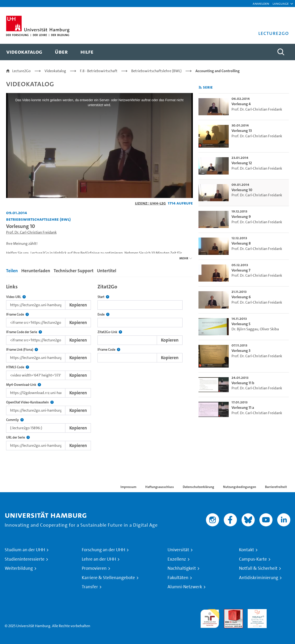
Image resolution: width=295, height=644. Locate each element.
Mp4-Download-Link (24, 385)
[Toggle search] (281, 52)
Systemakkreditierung (281, 612)
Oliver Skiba (269, 329)
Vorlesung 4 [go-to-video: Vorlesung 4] (241, 104)
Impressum (128, 487)
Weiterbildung (19, 568)
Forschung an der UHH (103, 550)
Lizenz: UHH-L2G (150, 203)
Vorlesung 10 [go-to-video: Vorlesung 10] (242, 190)
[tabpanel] (99, 366)
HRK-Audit (256, 612)
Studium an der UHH (25, 550)
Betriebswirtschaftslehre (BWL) (156, 71)
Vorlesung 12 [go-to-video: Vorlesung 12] (242, 163)
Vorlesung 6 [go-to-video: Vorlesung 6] (241, 297)
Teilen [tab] (12, 271)
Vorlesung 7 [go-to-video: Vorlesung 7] (241, 270)
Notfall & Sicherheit (258, 568)
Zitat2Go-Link (110, 332)
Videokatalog (55, 71)
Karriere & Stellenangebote (108, 578)
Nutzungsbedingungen (240, 487)
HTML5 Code (18, 367)
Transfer (90, 587)
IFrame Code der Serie (24, 332)
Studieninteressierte (25, 559)
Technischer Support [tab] (74, 271)
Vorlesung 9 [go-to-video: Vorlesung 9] (241, 217)
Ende (103, 315)
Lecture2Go (21, 71)
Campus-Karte (253, 559)
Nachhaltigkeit (182, 568)
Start (103, 297)
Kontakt (246, 550)
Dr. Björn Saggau (245, 329)
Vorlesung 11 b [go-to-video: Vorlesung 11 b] (243, 383)
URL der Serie (18, 437)
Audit (228, 612)
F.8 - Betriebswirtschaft (99, 71)
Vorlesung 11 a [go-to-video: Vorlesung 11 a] (243, 408)
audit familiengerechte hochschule (210, 617)
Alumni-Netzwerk (185, 587)
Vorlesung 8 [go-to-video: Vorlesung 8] (241, 243)
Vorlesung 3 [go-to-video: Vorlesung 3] (241, 351)
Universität (178, 550)
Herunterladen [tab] (36, 271)
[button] (281, 4)
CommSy (15, 420)
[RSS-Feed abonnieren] (200, 87)
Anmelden (261, 3)
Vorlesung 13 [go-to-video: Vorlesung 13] (242, 131)
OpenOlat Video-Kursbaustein (30, 402)
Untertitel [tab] (107, 271)
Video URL (16, 297)
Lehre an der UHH (99, 559)
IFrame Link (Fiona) (22, 350)
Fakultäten (178, 578)
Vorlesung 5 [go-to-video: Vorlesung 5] (241, 324)
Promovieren (94, 568)
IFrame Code (17, 315)
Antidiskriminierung (259, 578)
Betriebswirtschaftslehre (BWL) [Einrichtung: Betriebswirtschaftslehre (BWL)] (38, 219)
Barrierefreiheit (276, 487)
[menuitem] (24, 52)
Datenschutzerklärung (198, 487)
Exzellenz (177, 559)
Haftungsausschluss (160, 487)
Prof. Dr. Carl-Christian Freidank (31, 232)
